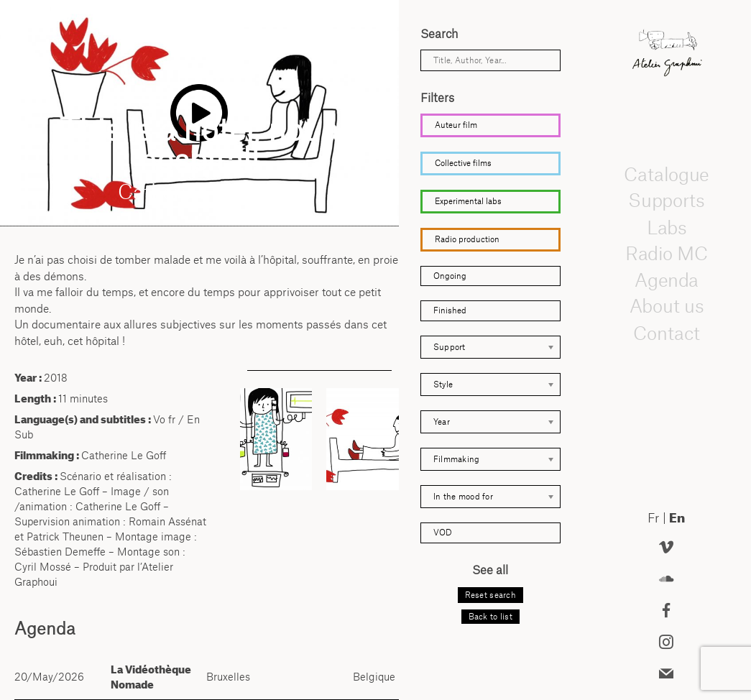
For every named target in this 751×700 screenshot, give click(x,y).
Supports (666, 201)
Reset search (490, 595)
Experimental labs (468, 201)
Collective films (463, 163)
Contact (667, 332)
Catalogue (666, 174)
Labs (666, 226)
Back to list (490, 617)
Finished (450, 310)
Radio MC (667, 253)
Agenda (666, 280)
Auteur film (456, 125)
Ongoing (450, 276)
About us (667, 306)
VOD (443, 533)
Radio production (467, 239)
